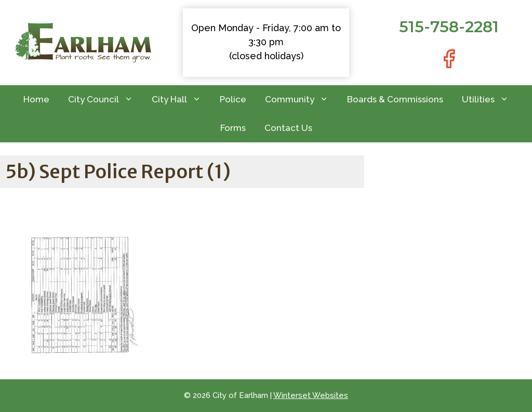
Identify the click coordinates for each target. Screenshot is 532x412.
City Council (105, 99)
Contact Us (288, 128)
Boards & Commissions (395, 99)
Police (233, 99)
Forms (233, 128)
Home (36, 99)
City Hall (181, 99)
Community (301, 99)
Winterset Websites (311, 395)
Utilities (490, 99)
